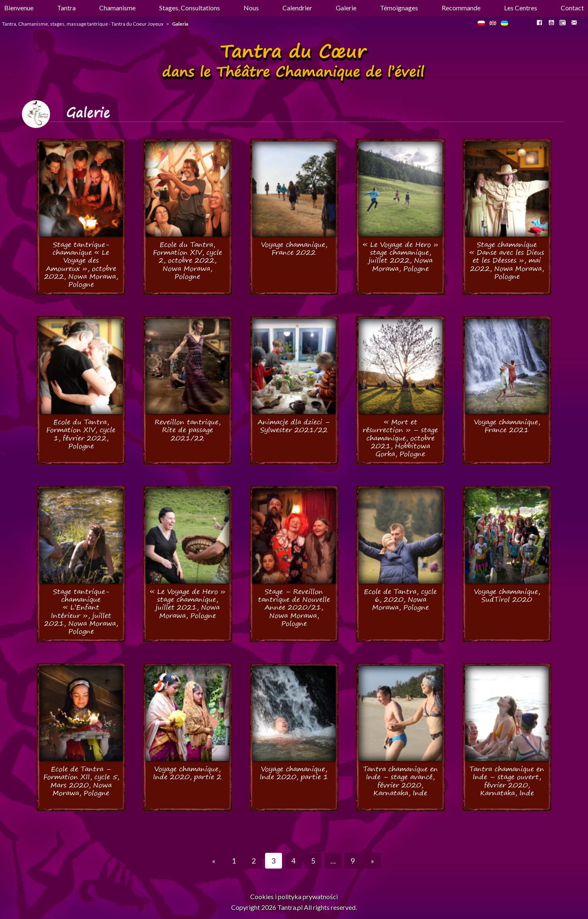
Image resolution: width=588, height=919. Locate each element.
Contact (572, 8)
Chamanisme (117, 8)
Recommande (461, 8)
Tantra (66, 8)
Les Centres (521, 8)
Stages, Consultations (190, 8)
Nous (251, 8)
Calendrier (297, 8)
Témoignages (399, 8)
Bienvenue (19, 8)
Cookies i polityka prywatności (294, 896)
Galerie (346, 8)
